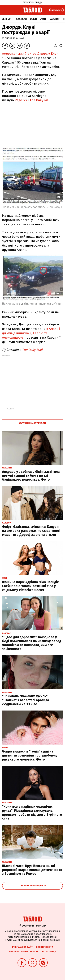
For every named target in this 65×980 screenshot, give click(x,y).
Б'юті (43, 19)
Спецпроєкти (45, 947)
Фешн (33, 19)
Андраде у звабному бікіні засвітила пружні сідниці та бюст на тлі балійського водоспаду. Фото (31, 476)
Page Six (21, 100)
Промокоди (48, 952)
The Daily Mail (32, 350)
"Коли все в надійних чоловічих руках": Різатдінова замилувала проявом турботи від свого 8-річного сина (32, 813)
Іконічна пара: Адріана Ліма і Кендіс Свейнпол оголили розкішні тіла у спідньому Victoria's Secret (30, 586)
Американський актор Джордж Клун (30, 54)
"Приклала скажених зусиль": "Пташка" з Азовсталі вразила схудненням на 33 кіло (26, 700)
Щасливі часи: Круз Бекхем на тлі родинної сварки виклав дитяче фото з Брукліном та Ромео (32, 870)
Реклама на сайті (23, 947)
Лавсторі (54, 19)
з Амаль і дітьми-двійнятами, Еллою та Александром (31, 333)
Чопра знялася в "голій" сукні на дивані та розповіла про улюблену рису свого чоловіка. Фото (30, 755)
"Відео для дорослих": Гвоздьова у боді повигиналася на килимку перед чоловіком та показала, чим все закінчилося (32, 643)
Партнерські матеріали (23, 952)
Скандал (21, 19)
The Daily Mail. (40, 100)
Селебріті (8, 19)
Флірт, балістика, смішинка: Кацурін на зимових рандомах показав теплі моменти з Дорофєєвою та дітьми (31, 531)
